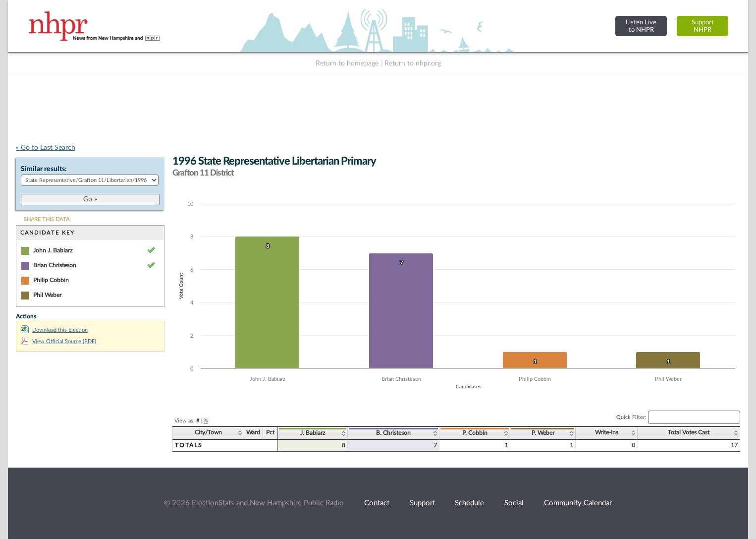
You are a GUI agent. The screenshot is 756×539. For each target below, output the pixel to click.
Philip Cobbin (51, 280)
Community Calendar (578, 503)
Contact (377, 503)
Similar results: (44, 169)
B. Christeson (393, 433)
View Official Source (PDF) (59, 341)
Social (514, 503)
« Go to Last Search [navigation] (46, 148)
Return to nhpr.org (413, 63)
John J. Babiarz (53, 250)
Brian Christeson (55, 265)
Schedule (469, 503)
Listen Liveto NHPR (641, 26)
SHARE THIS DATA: (47, 219)
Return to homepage (347, 63)
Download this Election (54, 330)
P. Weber (543, 433)
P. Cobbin (475, 433)
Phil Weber (47, 295)
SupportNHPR (703, 26)
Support (422, 503)
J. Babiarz (313, 433)
